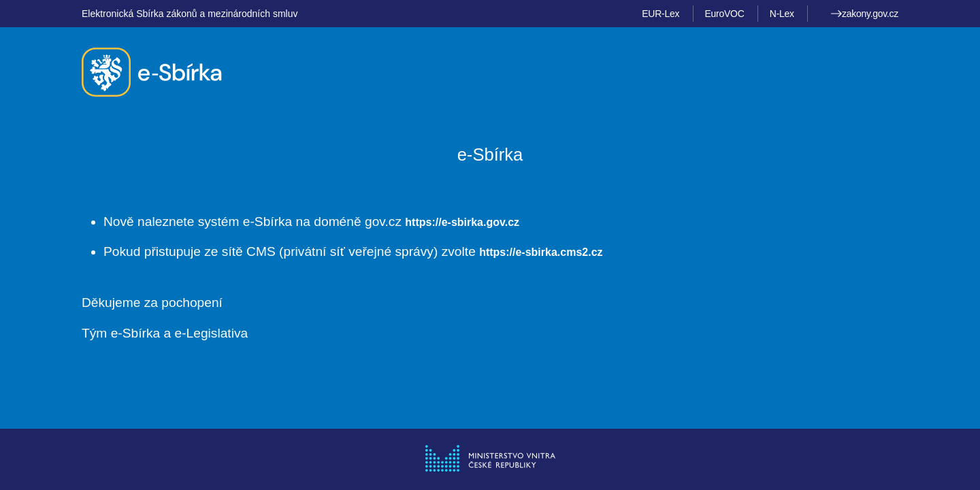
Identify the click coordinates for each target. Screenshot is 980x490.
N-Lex (782, 14)
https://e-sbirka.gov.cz (462, 222)
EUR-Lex (660, 14)
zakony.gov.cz (865, 14)
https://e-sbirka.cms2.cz (541, 252)
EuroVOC (725, 14)
